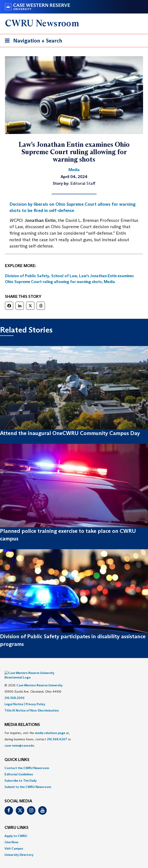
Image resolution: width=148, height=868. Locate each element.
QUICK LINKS (17, 753)
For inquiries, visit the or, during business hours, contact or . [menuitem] (38, 732)
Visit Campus (14, 842)
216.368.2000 (14, 691)
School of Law (64, 276)
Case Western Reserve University (40, 678)
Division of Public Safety (27, 276)
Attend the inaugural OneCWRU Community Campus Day (70, 433)
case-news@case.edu (19, 739)
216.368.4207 (57, 732)
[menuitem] (74, 761)
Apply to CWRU (16, 829)
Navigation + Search (32, 41)
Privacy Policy (35, 697)
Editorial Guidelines (19, 768)
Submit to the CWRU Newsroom (28, 780)
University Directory (19, 848)
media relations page (50, 726)
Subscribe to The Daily (21, 774)
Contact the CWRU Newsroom (27, 761)
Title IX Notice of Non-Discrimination (32, 704)
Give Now (11, 835)
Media (109, 282)
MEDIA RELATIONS (22, 718)
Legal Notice (14, 697)
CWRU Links (17, 821)
